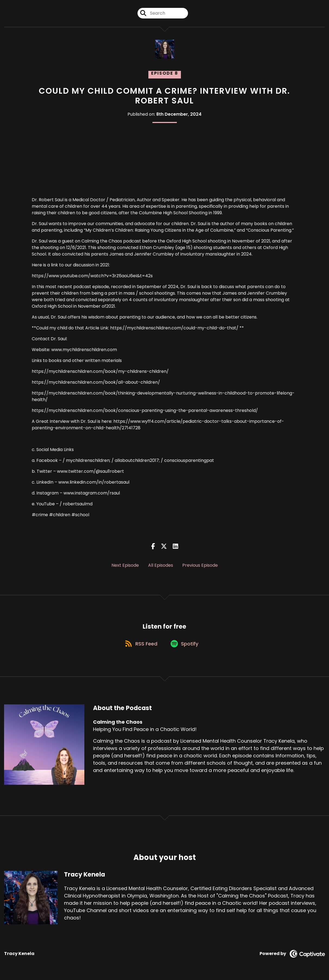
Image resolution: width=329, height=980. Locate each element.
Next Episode (125, 565)
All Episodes (161, 565)
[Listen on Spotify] (186, 645)
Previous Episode (200, 565)
